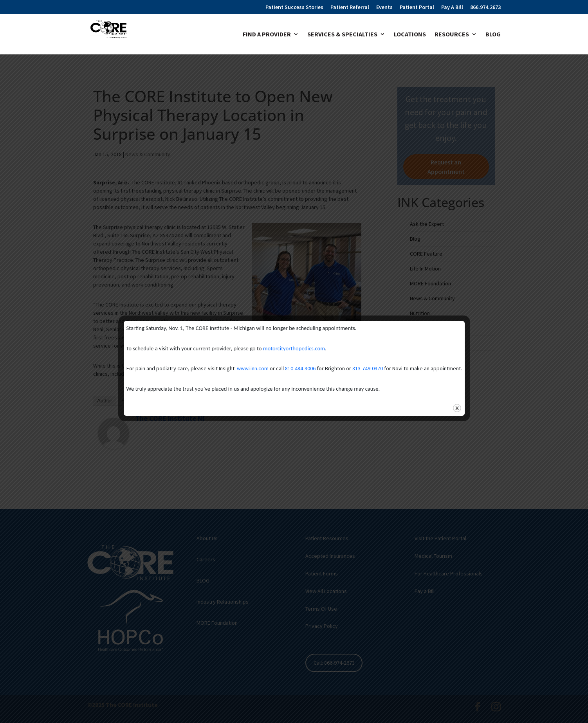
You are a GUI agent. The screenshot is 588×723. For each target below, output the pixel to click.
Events (384, 7)
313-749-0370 (368, 368)
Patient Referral (350, 7)
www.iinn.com (253, 368)
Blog (493, 35)
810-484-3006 (300, 368)
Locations (410, 35)
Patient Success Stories (294, 7)
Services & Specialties (342, 35)
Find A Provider (267, 35)
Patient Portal (417, 7)
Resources (452, 35)
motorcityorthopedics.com (294, 348)
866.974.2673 (485, 7)
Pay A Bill (452, 7)
